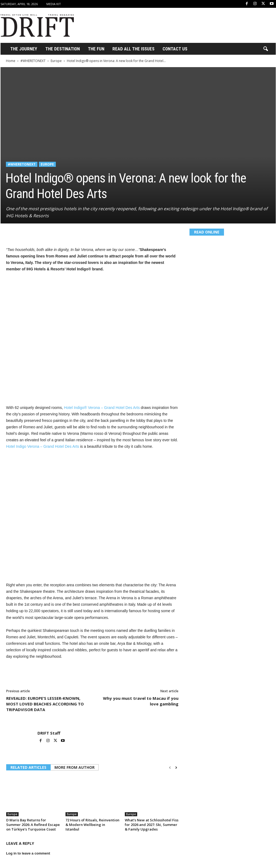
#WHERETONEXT (33, 61)
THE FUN (96, 49)
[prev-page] (170, 768)
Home (11, 61)
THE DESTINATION (63, 49)
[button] (265, 49)
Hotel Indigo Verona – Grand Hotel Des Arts (43, 446)
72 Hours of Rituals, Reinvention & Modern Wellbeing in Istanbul (92, 825)
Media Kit (54, 4)
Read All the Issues (133, 49)
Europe (56, 61)
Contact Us (175, 49)
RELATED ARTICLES (28, 767)
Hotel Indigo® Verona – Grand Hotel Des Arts (102, 408)
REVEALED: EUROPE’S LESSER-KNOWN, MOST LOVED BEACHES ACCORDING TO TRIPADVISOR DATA (45, 704)
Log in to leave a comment (28, 853)
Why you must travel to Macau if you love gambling (141, 701)
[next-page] (176, 768)
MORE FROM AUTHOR (75, 767)
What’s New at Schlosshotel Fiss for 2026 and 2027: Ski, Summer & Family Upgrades (152, 825)
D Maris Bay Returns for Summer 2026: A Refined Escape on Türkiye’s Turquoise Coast (33, 825)
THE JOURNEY (24, 49)
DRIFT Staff (49, 733)
